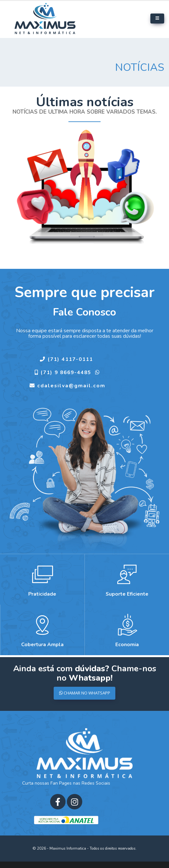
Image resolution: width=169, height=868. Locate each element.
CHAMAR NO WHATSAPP (85, 693)
